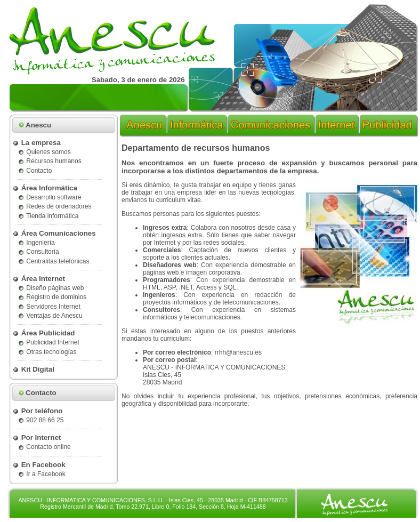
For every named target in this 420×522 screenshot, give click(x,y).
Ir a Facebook (42, 474)
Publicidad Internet (49, 342)
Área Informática (45, 188)
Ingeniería (36, 243)
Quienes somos (44, 152)
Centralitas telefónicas (53, 261)
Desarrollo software (50, 197)
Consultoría (38, 252)
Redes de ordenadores (54, 206)
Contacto (35, 171)
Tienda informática (48, 216)
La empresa (37, 143)
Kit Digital (33, 369)
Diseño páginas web (51, 288)
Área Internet (39, 279)
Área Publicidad (43, 333)
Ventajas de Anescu (50, 316)
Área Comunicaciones (54, 233)
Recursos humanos (50, 161)
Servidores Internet (49, 307)
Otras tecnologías (47, 352)
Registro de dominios (52, 297)
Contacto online (44, 447)
